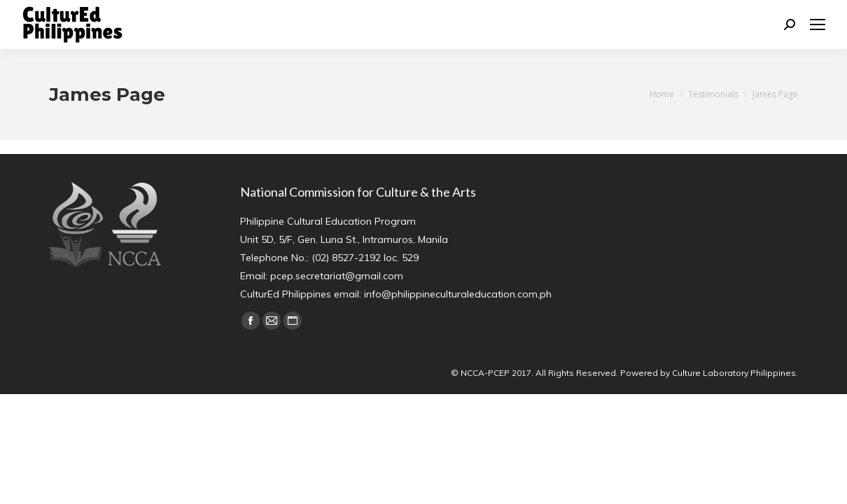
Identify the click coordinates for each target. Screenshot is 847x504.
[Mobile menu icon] (818, 24)
